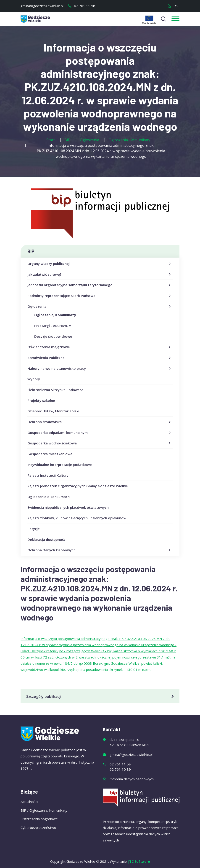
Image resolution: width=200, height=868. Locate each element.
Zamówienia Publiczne (99, 358)
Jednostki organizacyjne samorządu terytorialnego (99, 285)
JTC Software (139, 861)
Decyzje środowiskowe (53, 336)
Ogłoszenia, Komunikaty (55, 315)
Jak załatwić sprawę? (99, 275)
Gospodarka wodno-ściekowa (99, 443)
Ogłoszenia (99, 307)
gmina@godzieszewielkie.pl (42, 6)
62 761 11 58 (82, 6)
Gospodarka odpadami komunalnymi (99, 433)
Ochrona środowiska (99, 422)
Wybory (34, 379)
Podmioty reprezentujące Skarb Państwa (99, 296)
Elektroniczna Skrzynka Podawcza (55, 390)
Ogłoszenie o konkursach (49, 497)
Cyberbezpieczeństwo (38, 827)
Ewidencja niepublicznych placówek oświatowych (68, 507)
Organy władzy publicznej (99, 264)
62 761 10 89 (120, 769)
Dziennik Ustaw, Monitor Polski (53, 411)
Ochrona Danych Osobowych (99, 550)
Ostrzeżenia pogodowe (39, 819)
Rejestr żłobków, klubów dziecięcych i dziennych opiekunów (77, 518)
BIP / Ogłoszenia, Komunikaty (44, 810)
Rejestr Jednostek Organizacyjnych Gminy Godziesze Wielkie (78, 486)
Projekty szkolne (41, 400)
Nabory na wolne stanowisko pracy (99, 369)
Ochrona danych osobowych (132, 779)
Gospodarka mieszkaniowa (50, 454)
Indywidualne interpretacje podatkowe (60, 465)
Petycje (34, 529)
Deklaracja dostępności (47, 539)
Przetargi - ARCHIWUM (53, 326)
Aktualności (29, 802)
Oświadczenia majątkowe (99, 347)
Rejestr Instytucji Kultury (48, 475)
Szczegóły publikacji (101, 697)
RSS (173, 6)
